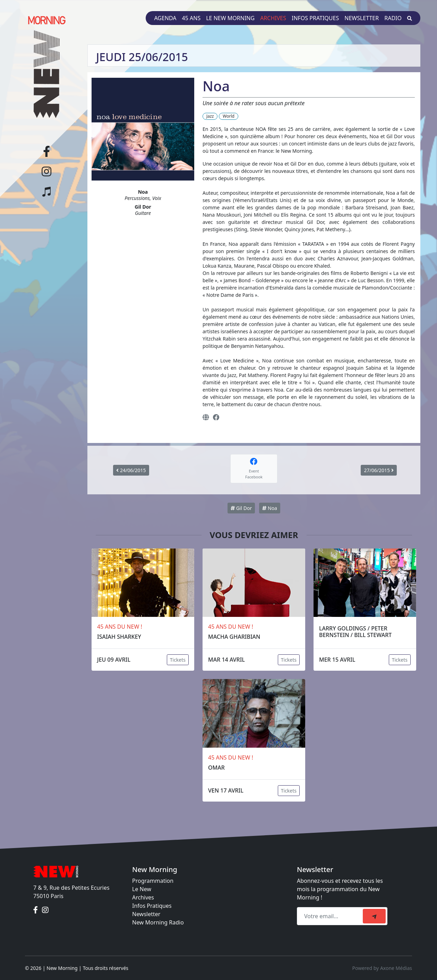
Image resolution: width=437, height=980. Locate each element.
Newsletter (362, 18)
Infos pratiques (315, 18)
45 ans (191, 18)
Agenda (165, 18)
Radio (393, 18)
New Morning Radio (158, 922)
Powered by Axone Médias (382, 968)
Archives (273, 18)
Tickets (178, 660)
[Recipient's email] (331, 916)
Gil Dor (241, 508)
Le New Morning (230, 18)
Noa (270, 508)
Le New (142, 889)
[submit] (374, 916)
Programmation (153, 881)
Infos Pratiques (152, 906)
